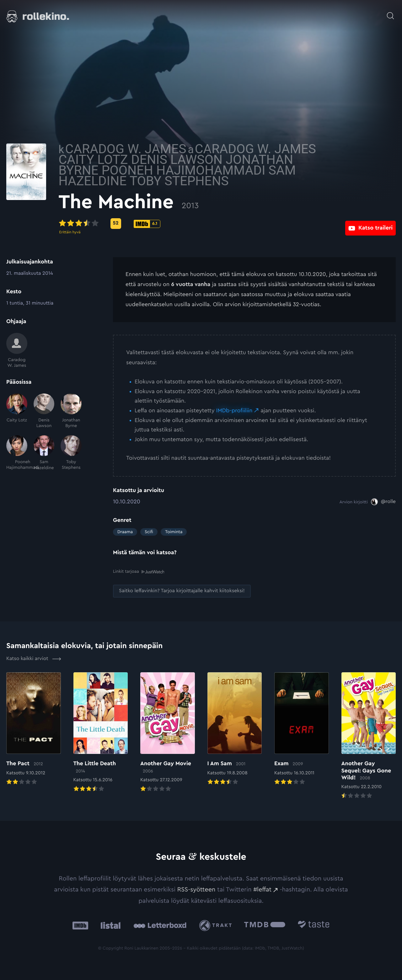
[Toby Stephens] (71, 453)
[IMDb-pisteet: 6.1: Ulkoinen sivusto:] (201, 224)
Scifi (149, 532)
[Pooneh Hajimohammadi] (17, 453)
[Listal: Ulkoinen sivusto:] (109, 925)
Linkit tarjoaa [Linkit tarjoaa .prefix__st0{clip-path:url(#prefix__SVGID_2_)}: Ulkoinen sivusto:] (139, 571)
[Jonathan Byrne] (71, 411)
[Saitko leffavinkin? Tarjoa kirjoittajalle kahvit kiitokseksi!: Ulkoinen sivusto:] (182, 591)
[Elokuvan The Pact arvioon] (34, 729)
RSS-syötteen (196, 889)
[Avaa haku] (390, 13)
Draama (125, 532)
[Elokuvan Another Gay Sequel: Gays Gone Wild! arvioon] (369, 736)
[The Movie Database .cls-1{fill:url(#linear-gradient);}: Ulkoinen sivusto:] (265, 925)
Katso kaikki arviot (34, 658)
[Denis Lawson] (44, 411)
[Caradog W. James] (17, 351)
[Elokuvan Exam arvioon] (302, 729)
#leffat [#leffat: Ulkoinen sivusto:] (262, 889)
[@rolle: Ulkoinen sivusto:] (383, 502)
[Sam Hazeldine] (44, 453)
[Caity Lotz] (17, 411)
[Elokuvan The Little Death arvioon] (101, 733)
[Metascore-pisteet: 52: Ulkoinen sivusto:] (170, 224)
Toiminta (174, 532)
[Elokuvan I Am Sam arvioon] (235, 729)
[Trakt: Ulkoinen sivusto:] (217, 925)
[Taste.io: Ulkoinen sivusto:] (314, 925)
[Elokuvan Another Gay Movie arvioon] (168, 733)
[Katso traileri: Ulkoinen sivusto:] (370, 223)
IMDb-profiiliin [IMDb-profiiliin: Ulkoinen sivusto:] (234, 411)
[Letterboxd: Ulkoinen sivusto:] (160, 925)
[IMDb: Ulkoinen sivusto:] (80, 925)
